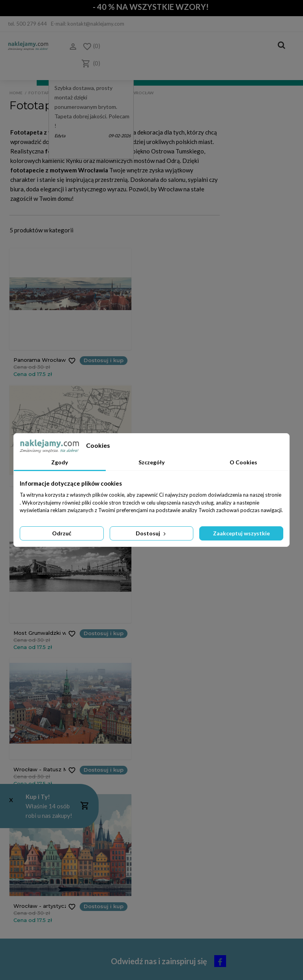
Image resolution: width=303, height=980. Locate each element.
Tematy (70, 93)
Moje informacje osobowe (189, 777)
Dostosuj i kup (50, 360)
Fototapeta (43, 93)
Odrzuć (62, 533)
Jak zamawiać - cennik (32, 757)
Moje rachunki (175, 758)
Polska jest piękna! (106, 93)
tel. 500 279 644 (27, 24)
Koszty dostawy (26, 776)
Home (16, 93)
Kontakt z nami (100, 758)
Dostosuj (151, 533)
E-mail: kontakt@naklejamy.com (88, 24)
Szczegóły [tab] (151, 462)
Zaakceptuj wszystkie (241, 533)
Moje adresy (172, 767)
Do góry (19, 964)
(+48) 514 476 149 (29, 841)
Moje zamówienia (178, 748)
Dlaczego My (97, 748)
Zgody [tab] (60, 462)
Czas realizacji (23, 766)
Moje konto (178, 735)
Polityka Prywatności (107, 786)
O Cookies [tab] (243, 462)
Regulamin (94, 767)
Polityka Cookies (102, 777)
